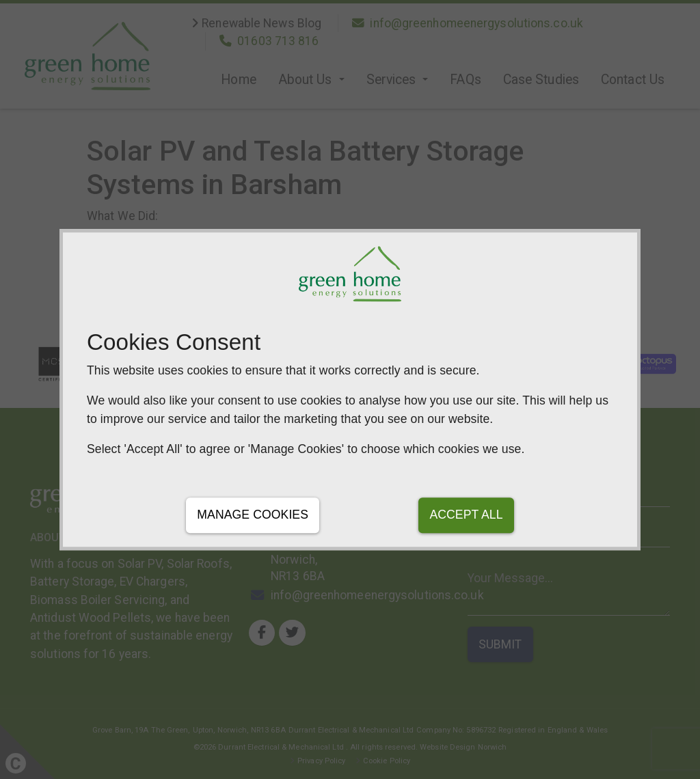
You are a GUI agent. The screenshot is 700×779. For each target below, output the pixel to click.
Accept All (466, 515)
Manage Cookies (253, 515)
